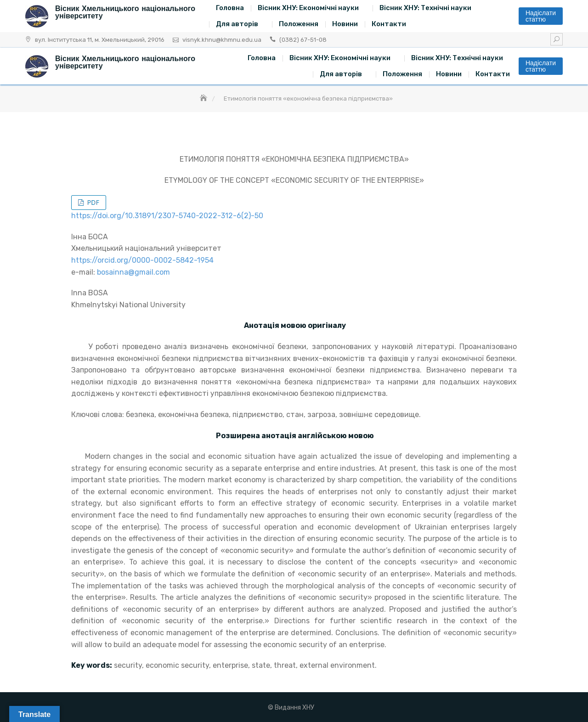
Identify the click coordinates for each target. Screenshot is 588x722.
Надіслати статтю (541, 16)
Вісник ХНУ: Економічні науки (308, 8)
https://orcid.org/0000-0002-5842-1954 (142, 260)
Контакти (389, 24)
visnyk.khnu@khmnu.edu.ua (222, 40)
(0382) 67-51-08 (303, 40)
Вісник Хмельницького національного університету (125, 12)
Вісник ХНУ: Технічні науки (425, 8)
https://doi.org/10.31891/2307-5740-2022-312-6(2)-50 (167, 216)
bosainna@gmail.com (133, 272)
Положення (299, 24)
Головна (230, 8)
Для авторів (237, 24)
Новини (345, 24)
